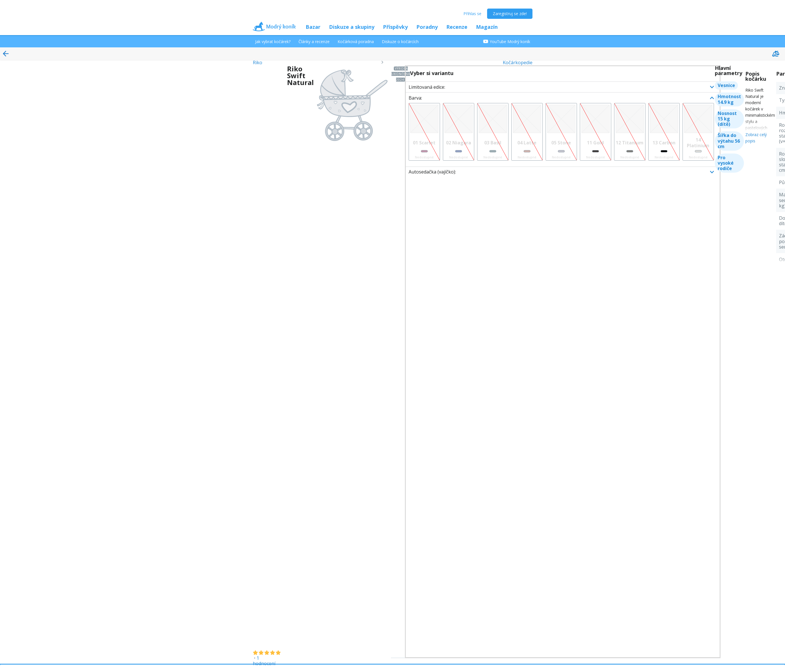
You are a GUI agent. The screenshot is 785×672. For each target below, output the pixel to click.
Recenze (457, 27)
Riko (258, 63)
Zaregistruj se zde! (510, 14)
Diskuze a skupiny (352, 27)
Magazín (487, 27)
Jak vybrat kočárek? (273, 42)
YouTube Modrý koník (507, 42)
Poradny (427, 27)
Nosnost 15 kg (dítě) (727, 119)
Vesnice (726, 85)
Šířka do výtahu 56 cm (729, 141)
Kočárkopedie (518, 63)
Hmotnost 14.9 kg (729, 99)
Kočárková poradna (356, 42)
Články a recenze (314, 42)
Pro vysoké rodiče (726, 163)
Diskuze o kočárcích (400, 42)
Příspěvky (395, 27)
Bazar (313, 27)
